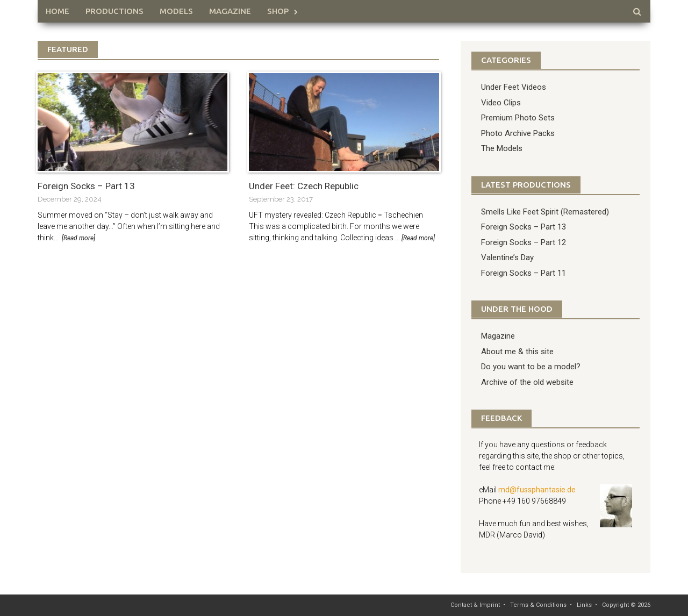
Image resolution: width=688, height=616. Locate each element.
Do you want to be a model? (531, 367)
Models (176, 11)
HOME (58, 11)
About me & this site (517, 352)
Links (584, 605)
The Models (502, 148)
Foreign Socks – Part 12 (524, 242)
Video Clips (501, 103)
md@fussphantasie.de (537, 490)
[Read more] (78, 238)
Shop (278, 11)
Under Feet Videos (514, 87)
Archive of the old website (527, 382)
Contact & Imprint (475, 605)
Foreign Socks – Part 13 (86, 186)
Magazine (230, 11)
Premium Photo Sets (518, 118)
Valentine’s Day (507, 257)
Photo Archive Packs (518, 133)
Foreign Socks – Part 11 (524, 273)
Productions (114, 11)
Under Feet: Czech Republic (304, 186)
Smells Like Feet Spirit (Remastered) (545, 212)
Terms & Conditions (538, 605)
